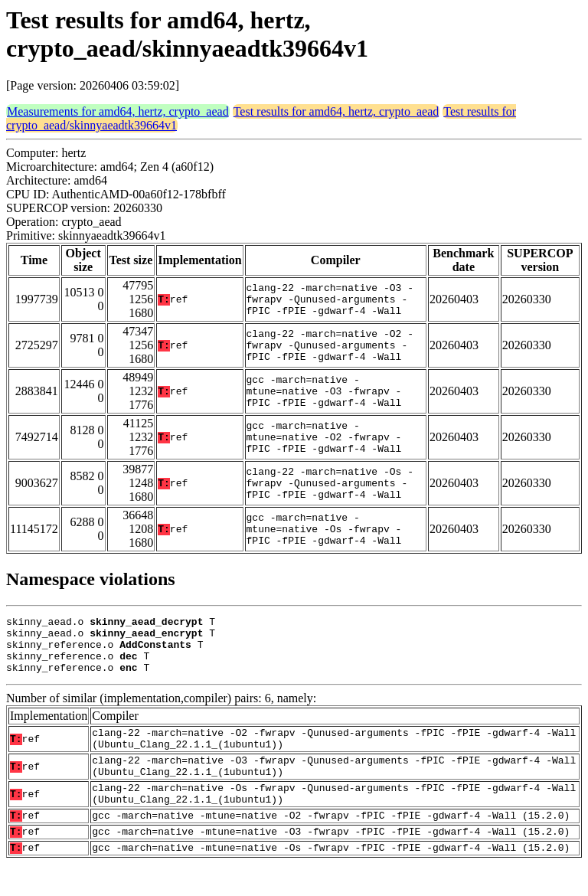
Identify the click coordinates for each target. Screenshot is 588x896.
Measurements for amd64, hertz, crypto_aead (118, 111)
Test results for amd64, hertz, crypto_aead (336, 111)
